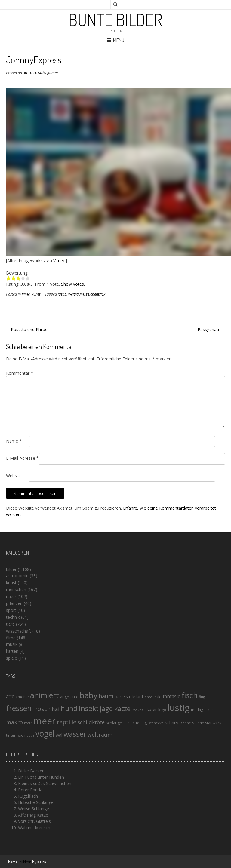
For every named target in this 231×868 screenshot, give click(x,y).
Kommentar (20, 373)
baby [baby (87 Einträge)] (89, 695)
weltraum (76, 294)
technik (13, 617)
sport (11, 610)
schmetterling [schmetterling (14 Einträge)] (135, 723)
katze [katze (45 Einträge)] (122, 709)
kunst (36, 294)
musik (12, 644)
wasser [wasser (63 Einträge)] (75, 734)
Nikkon (25, 862)
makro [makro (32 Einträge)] (14, 722)
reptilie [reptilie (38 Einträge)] (67, 722)
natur (11, 596)
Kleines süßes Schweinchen (45, 783)
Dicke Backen (31, 771)
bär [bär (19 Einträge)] (118, 696)
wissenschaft (19, 631)
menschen (16, 589)
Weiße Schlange (34, 809)
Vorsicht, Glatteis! (35, 821)
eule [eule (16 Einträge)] (157, 697)
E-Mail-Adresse (22, 458)
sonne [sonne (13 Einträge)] (186, 723)
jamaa (52, 73)
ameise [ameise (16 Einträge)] (22, 697)
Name (14, 441)
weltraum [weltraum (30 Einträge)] (100, 735)
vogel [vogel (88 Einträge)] (45, 734)
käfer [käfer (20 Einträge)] (152, 709)
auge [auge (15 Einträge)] (65, 697)
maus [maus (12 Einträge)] (28, 723)
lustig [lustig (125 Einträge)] (179, 708)
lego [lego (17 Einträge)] (162, 710)
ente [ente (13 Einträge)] (148, 697)
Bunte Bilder (115, 20)
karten (12, 651)
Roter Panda (30, 790)
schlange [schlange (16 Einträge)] (114, 723)
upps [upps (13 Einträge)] (30, 735)
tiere (10, 624)
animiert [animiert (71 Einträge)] (45, 695)
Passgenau (208, 329)
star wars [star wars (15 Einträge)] (213, 723)
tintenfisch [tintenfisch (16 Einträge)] (16, 735)
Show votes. (73, 284)
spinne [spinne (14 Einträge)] (198, 723)
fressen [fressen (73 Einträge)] (19, 708)
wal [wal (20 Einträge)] (59, 735)
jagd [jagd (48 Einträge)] (106, 709)
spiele (12, 658)
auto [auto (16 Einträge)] (74, 697)
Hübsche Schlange (36, 802)
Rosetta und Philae (29, 329)
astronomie (17, 576)
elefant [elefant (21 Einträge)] (136, 696)
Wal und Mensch (34, 828)
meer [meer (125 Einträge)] (45, 721)
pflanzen (14, 603)
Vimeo (59, 261)
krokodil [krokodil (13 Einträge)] (139, 710)
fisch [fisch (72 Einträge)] (190, 695)
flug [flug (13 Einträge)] (202, 697)
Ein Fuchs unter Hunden (41, 777)
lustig (62, 294)
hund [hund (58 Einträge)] (69, 708)
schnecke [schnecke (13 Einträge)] (156, 723)
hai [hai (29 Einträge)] (56, 709)
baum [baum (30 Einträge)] (106, 696)
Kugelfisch (28, 796)
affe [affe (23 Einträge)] (10, 696)
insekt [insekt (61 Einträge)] (89, 708)
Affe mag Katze (33, 815)
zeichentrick (95, 294)
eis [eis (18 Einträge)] (125, 696)
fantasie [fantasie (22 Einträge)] (172, 696)
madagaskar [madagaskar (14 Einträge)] (202, 710)
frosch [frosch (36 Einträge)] (42, 709)
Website (14, 475)
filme (26, 294)
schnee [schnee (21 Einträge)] (172, 722)
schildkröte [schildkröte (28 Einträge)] (91, 722)
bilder (11, 569)
